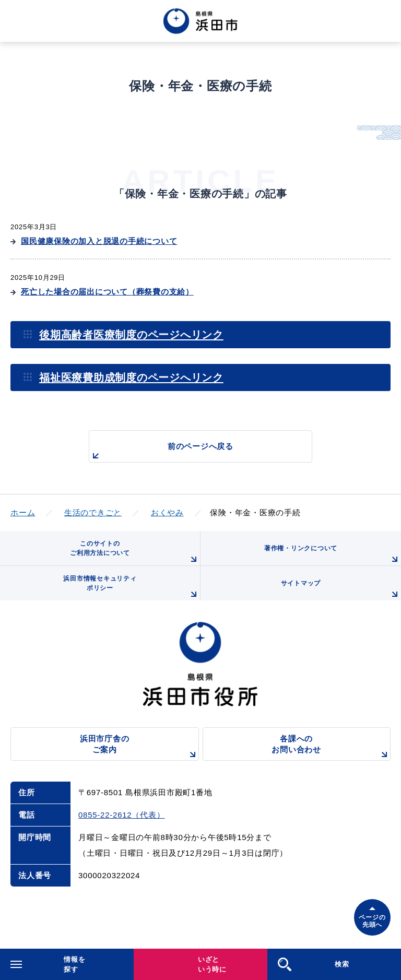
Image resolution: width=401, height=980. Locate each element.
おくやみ (167, 512)
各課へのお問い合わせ (331, 747)
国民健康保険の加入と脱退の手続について (99, 241)
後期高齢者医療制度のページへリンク (131, 335)
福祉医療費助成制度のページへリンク (131, 377)
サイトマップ (341, 590)
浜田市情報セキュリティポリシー (132, 588)
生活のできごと (93, 512)
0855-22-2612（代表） (121, 815)
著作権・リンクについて (333, 555)
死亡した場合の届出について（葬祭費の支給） (107, 292)
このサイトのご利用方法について (135, 553)
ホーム (23, 512)
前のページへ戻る (161, 452)
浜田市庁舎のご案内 (139, 747)
